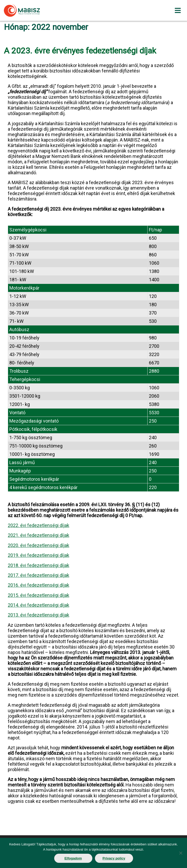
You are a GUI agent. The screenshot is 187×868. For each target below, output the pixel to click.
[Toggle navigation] (178, 10)
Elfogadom (73, 858)
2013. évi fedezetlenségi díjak (39, 615)
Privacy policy (114, 858)
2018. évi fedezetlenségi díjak (39, 565)
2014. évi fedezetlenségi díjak (39, 605)
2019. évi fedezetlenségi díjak (39, 555)
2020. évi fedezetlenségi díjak (39, 545)
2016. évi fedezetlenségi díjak (39, 585)
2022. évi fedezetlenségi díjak (39, 525)
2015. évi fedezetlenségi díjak (39, 595)
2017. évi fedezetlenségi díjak (39, 575)
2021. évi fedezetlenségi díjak (39, 535)
